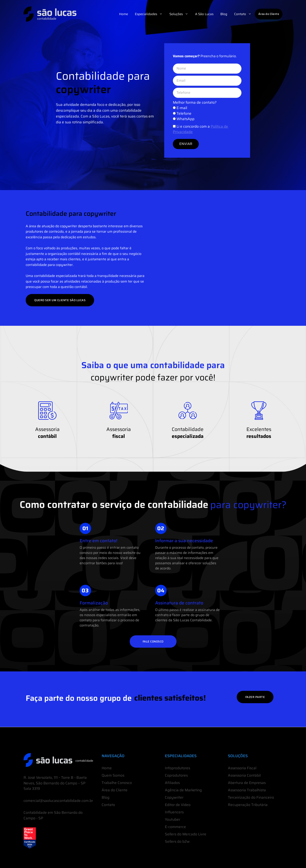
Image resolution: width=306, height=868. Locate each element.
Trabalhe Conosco (117, 783)
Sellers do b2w (177, 841)
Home (124, 14)
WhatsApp (185, 119)
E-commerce (175, 827)
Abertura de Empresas (247, 783)
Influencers (174, 812)
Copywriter (174, 797)
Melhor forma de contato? (195, 103)
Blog (224, 14)
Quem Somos (113, 775)
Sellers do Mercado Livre (186, 834)
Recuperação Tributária (248, 805)
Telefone (184, 113)
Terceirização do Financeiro (251, 797)
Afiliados (172, 783)
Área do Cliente (269, 14)
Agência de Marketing (183, 790)
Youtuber (173, 819)
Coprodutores (176, 775)
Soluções (181, 14)
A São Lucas (204, 14)
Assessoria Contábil (244, 775)
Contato (244, 14)
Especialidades (150, 14)
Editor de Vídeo (178, 805)
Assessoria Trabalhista (247, 790)
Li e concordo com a (200, 129)
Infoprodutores (177, 768)
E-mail (182, 108)
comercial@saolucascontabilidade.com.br (58, 801)
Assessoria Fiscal (242, 768)
